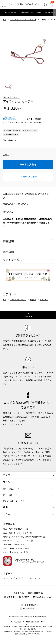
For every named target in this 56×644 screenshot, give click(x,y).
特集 (5, 507)
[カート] (52, 5)
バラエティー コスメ (27, 12)
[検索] (10, 5)
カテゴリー (9, 475)
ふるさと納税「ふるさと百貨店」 (16, 548)
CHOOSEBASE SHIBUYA (13, 544)
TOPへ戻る (28, 317)
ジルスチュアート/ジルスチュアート (23, 20)
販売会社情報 (34, 593)
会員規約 (17, 593)
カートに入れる (28, 164)
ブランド (8, 482)
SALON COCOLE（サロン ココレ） (17, 541)
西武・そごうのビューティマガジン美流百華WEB (23, 537)
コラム (7, 514)
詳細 (37, 119)
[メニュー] (4, 5)
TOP (5, 20)
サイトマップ (35, 578)
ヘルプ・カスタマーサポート (15, 578)
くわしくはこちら (11, 424)
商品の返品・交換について (16, 204)
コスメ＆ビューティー (9, 12)
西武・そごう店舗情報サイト (15, 529)
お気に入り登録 (29, 176)
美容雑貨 (33, 300)
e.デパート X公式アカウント (14, 552)
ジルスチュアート (11, 97)
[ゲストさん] (45, 5)
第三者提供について (42, 597)
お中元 (39, 12)
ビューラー (44, 300)
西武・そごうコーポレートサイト (16, 533)
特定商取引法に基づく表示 (17, 597)
